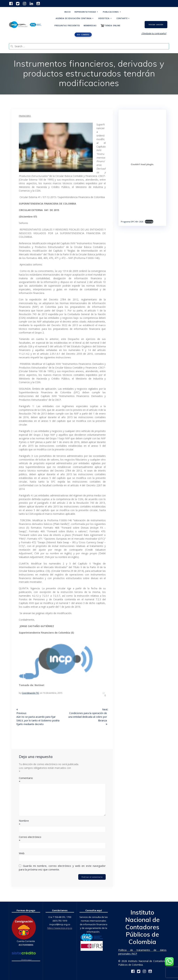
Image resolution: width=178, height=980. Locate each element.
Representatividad (85, 12)
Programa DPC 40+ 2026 (132, 222)
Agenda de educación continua (74, 18)
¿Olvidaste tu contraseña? (154, 34)
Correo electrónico (62, 839)
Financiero (25, 116)
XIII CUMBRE (83, 35)
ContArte (122, 18)
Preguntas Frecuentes (67, 26)
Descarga (149, 222)
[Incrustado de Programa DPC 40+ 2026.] (142, 164)
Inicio (68, 12)
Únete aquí (26, 960)
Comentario (62, 780)
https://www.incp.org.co (60, 928)
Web (22, 853)
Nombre (62, 823)
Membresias (90, 26)
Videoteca (104, 18)
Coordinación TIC (30, 693)
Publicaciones (111, 12)
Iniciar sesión (156, 24)
